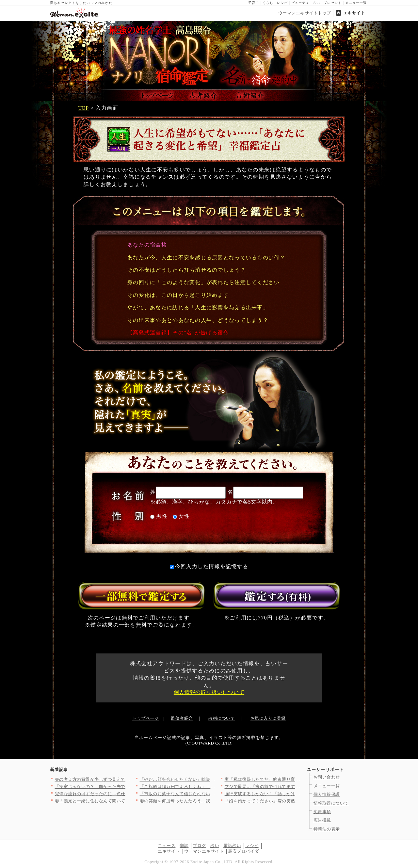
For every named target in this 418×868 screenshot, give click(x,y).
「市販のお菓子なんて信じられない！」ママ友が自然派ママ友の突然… (210, 794)
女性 (181, 516)
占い (316, 3)
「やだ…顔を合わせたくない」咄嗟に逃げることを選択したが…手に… (210, 779)
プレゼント (333, 3)
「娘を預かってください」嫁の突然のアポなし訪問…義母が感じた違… (295, 801)
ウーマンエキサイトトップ (305, 13)
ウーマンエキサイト (204, 851)
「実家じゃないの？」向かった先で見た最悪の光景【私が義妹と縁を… (126, 787)
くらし (268, 3)
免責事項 (322, 812)
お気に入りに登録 (268, 718)
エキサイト (354, 13)
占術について (222, 718)
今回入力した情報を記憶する (209, 566)
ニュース (167, 846)
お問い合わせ (327, 777)
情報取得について (331, 803)
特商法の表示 (327, 829)
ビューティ (300, 3)
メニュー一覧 (356, 3)
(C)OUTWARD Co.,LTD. (209, 743)
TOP (84, 108)
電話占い (232, 846)
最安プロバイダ (243, 851)
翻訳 (184, 846)
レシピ (282, 3)
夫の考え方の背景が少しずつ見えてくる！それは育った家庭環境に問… (126, 779)
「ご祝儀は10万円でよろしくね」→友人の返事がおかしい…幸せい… (208, 787)
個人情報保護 (327, 794)
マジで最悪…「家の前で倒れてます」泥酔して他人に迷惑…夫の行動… (295, 787)
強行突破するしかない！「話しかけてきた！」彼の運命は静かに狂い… (295, 794)
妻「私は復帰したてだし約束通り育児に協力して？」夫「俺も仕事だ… (295, 779)
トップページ (145, 718)
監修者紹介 (182, 718)
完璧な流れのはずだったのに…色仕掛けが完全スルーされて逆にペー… (126, 794)
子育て (254, 3)
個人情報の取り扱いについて (209, 692)
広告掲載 (322, 820)
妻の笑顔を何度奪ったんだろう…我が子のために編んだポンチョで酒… (210, 801)
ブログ (199, 846)
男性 (159, 516)
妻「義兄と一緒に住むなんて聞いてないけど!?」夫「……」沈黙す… (123, 801)
